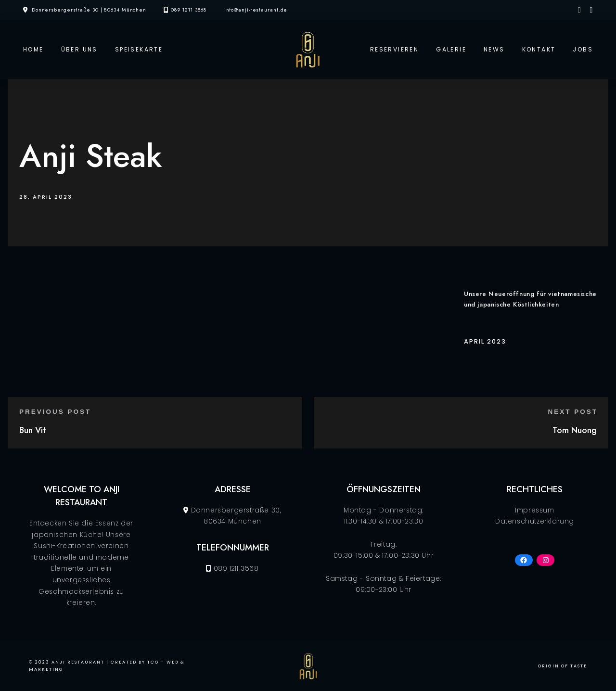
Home (33, 49)
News (494, 49)
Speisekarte (139, 49)
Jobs (583, 49)
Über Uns (79, 49)
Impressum (534, 510)
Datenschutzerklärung (535, 521)
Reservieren (394, 49)
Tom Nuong (575, 430)
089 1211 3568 (189, 10)
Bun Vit (33, 430)
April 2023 (485, 341)
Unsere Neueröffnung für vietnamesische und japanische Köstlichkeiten (530, 299)
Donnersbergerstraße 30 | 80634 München (89, 10)
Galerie (451, 49)
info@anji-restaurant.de (256, 10)
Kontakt (539, 49)
